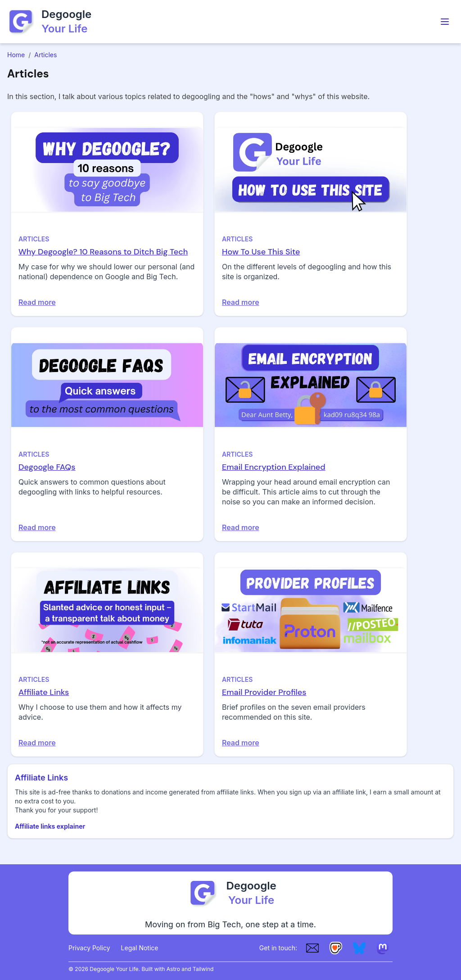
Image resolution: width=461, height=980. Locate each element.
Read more (37, 302)
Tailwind (203, 969)
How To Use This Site (261, 252)
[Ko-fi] (336, 948)
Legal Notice (140, 948)
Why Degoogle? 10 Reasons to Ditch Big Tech (103, 252)
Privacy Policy (89, 948)
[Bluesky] (359, 948)
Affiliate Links (44, 692)
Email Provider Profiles (264, 692)
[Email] (312, 948)
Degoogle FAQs (47, 467)
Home (16, 55)
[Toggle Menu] (445, 22)
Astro (173, 969)
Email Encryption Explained (274, 467)
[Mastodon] (383, 948)
